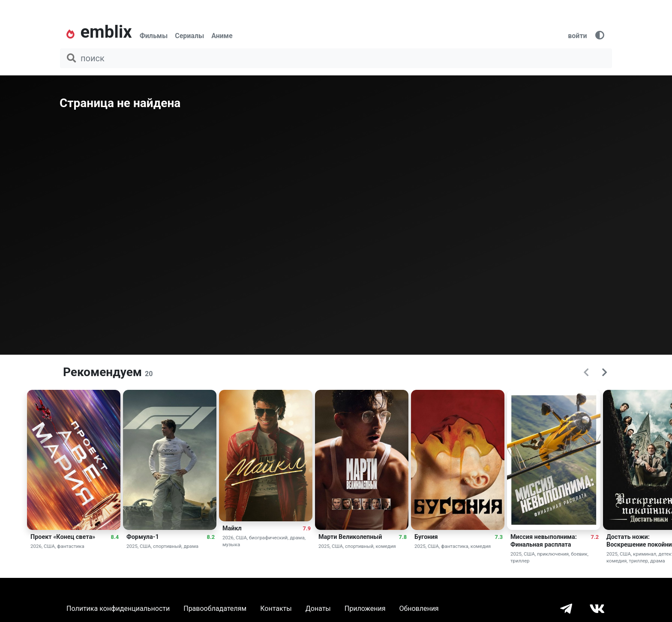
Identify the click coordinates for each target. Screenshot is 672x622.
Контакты (276, 609)
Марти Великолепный (350, 537)
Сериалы (189, 36)
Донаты (318, 609)
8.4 (115, 537)
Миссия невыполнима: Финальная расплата (544, 541)
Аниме (222, 36)
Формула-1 (143, 537)
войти (577, 36)
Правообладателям (215, 609)
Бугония (426, 537)
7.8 (403, 537)
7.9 (307, 528)
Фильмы (154, 36)
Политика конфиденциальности (118, 609)
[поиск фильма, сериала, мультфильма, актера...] (336, 58)
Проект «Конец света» (63, 537)
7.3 (499, 537)
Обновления (419, 609)
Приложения (365, 609)
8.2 (211, 537)
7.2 (595, 537)
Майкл (232, 528)
